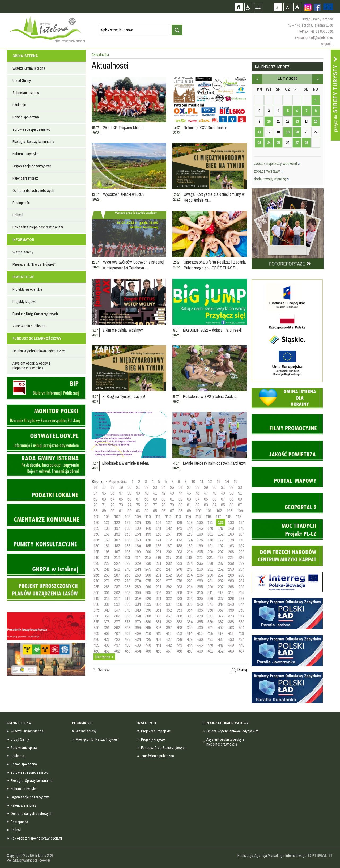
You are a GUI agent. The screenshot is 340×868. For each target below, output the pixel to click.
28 (197, 487)
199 (138, 552)
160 (200, 534)
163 (231, 534)
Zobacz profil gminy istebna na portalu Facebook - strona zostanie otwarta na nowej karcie (317, 7)
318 (127, 598)
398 (179, 628)
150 (96, 534)
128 (179, 522)
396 (158, 628)
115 (198, 516)
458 (179, 651)
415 (200, 633)
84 (214, 505)
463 (231, 651)
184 (138, 546)
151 (107, 534)
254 (241, 569)
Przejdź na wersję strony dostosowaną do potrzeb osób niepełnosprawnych (248, 7)
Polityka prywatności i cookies (29, 860)
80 (180, 505)
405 (96, 633)
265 (200, 575)
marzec (318, 79)
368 (179, 616)
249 (190, 569)
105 (96, 516)
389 (241, 622)
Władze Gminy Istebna (29, 68)
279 (190, 581)
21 (138, 487)
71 (104, 505)
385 (200, 622)
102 (219, 511)
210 (96, 557)
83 (206, 505)
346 (107, 610)
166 (107, 540)
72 (112, 505)
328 (231, 598)
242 (117, 569)
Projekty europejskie (27, 289)
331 (107, 604)
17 (104, 487)
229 (138, 563)
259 (138, 575)
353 (179, 610)
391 (107, 628)
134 (241, 522)
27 (189, 487)
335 (148, 604)
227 (117, 563)
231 (158, 563)
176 (210, 540)
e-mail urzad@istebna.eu (314, 37)
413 (179, 633)
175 (200, 540)
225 (96, 563)
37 (121, 493)
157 (169, 534)
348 (127, 610)
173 (179, 540)
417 (220, 633)
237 (221, 563)
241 (107, 569)
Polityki (18, 215)
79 (172, 505)
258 (127, 575)
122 (117, 522)
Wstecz (104, 670)
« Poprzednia (116, 481)
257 (117, 575)
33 (240, 487)
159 (190, 534)
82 (197, 505)
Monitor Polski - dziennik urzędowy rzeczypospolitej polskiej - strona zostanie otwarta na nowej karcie (46, 416)
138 (127, 528)
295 (200, 587)
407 (117, 633)
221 (210, 557)
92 (129, 511)
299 (241, 587)
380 (148, 622)
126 (158, 522)
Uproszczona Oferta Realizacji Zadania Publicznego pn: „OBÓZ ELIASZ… (215, 265)
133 (231, 522)
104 (240, 511)
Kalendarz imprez (25, 178)
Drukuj (242, 670)
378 (127, 622)
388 (231, 622)
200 (148, 552)
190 (200, 546)
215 (148, 557)
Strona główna (238, 7)
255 (96, 575)
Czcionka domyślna (277, 7)
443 (179, 645)
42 (163, 493)
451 (107, 651)
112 (168, 516)
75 (138, 505)
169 (138, 540)
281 (210, 581)
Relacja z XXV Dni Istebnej (205, 128)
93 (138, 511)
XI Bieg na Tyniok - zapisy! (124, 396)
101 (209, 511)
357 (221, 610)
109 (138, 516)
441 (158, 645)
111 (158, 516)
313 (231, 592)
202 (169, 552)
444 (190, 645)
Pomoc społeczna (26, 117)
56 (129, 499)
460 (200, 651)
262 (169, 575)
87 (240, 505)
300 (96, 592)
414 (189, 633)
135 (96, 528)
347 (117, 610)
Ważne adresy (23, 252)
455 (148, 651)
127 (169, 522)
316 (107, 598)
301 (107, 592)
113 (178, 516)
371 (210, 616)
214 (137, 557)
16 (95, 487)
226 (107, 563)
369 (190, 616)
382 (169, 622)
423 (127, 639)
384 (190, 622)
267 (221, 575)
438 (127, 645)
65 (206, 499)
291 (158, 587)
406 (107, 633)
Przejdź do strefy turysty (335, 95)
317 (117, 598)
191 (210, 546)
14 (227, 481)
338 (179, 604)
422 (117, 639)
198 (127, 552)
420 (96, 639)
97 (172, 511)
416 (210, 633)
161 (210, 534)
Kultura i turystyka (25, 154)
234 (190, 563)
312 (220, 592)
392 (117, 628)
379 (138, 622)
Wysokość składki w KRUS (124, 194)
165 (96, 540)
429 (190, 639)
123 (127, 522)
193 (231, 546)
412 (169, 633)
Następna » (104, 657)
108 (127, 516)
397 (169, 628)
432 (221, 639)
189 (190, 546)
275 (148, 581)
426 (158, 639)
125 (148, 522)
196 (107, 552)
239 (241, 563)
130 (200, 522)
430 (200, 639)
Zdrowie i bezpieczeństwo (31, 129)
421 (107, 639)
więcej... (327, 43)
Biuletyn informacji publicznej (46, 388)
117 (218, 516)
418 (231, 633)
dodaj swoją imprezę (272, 179)
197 (117, 552)
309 (190, 592)
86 (231, 505)
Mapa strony (258, 7)
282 (221, 581)
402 (221, 628)
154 (138, 534)
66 (214, 499)
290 (148, 587)
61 (172, 499)
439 (138, 645)
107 (117, 516)
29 (206, 487)
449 (241, 645)
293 (179, 587)
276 (158, 581)
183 (127, 546)
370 (200, 616)
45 (189, 493)
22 (146, 487)
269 (241, 575)
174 (190, 540)
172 (169, 540)
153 (127, 534)
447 (221, 645)
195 (96, 552)
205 (200, 552)
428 (179, 639)
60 (163, 499)
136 (107, 528)
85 (223, 505)
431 (210, 639)
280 (200, 581)
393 (127, 628)
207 (221, 552)
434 (241, 639)
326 (210, 598)
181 (107, 546)
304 (138, 592)
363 (127, 616)
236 (210, 563)
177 (221, 540)
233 (179, 563)
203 (179, 552)
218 (179, 557)
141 (158, 528)
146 (210, 528)
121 (107, 522)
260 (148, 575)
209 (241, 552)
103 (229, 511)
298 (231, 587)
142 (169, 528)
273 (127, 581)
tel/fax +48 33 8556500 (316, 31)
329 (241, 598)
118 (228, 516)
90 (112, 511)
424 (138, 639)
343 (231, 604)
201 (158, 552)
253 (231, 569)
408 (127, 633)
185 (148, 546)
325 (200, 598)
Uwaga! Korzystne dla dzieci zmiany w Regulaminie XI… (214, 197)
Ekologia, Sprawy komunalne (33, 142)
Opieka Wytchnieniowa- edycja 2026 (39, 351)
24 (163, 487)
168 (127, 540)
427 (169, 639)
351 (158, 610)
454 (138, 651)
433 (231, 639)
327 (221, 598)
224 (241, 557)
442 (169, 645)
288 (127, 587)
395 (148, 628)
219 (189, 557)
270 (96, 581)
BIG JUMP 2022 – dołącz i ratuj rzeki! (212, 330)
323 (179, 598)
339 (190, 604)
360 (96, 616)
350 (148, 610)
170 (148, 540)
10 (193, 481)
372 (221, 616)
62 (180, 499)
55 (121, 499)
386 (210, 622)
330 (96, 604)
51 (240, 493)
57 (138, 499)
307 (169, 592)
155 (148, 534)
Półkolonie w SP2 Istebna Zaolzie (210, 396)
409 (138, 633)
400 (200, 628)
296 (210, 587)
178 (231, 540)
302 (117, 592)
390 (96, 628)
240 (96, 569)
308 (179, 592)
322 (169, 598)
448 (231, 645)
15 (235, 481)
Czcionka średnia (287, 7)
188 (179, 546)
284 (241, 581)
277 (169, 581)
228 (127, 563)
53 (104, 499)
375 (96, 622)
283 (231, 581)
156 (158, 534)
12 (210, 481)
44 (180, 493)
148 (231, 528)
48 (214, 493)
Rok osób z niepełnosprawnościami (38, 227)
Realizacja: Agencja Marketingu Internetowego (272, 856)
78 (163, 505)
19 (121, 487)
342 (221, 604)
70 (95, 505)
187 (169, 546)
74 (129, 505)
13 (218, 481)
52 (95, 499)
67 (223, 499)
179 (241, 540)
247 (169, 569)
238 (231, 563)
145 (200, 528)
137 (117, 528)
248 (179, 569)
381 (158, 622)
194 (241, 546)
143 (179, 528)
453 (127, 651)
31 (223, 487)
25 (172, 487)
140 (148, 528)
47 (206, 493)
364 (138, 616)
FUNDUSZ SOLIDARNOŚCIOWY (37, 338)
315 (96, 598)
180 (96, 546)
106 (107, 516)
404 (241, 628)
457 (169, 651)
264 (190, 575)
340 (200, 604)
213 (127, 557)
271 (107, 581)
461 (210, 651)
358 (231, 610)
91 (121, 511)
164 (241, 534)
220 (200, 557)
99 (189, 511)
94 (146, 511)
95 (155, 511)
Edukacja (19, 105)
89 (104, 511)
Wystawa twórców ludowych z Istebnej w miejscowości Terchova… (134, 265)
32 (231, 487)
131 (210, 522)
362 (117, 616)
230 (148, 563)
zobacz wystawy (269, 171)
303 (127, 592)
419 (241, 633)
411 (158, 633)
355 (200, 610)
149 (241, 528)
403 (231, 628)
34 (95, 493)
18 (112, 487)
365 (148, 616)
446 (210, 645)
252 (221, 569)
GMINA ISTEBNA (25, 56)
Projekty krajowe (24, 302)
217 (169, 557)
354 (190, 610)
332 (117, 604)
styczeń (257, 79)
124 (138, 522)
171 (158, 540)
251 (210, 569)
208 (231, 552)
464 (241, 651)
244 (138, 569)
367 (169, 616)
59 (155, 499)
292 (169, 587)
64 (197, 499)
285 (96, 587)
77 (155, 505)
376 (107, 622)
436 (107, 645)
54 (112, 499)
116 (208, 516)
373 (231, 616)
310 (200, 592)
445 (200, 645)
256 (107, 575)
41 (155, 493)
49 (223, 493)
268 (231, 575)
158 (179, 534)
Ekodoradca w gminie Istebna (126, 463)
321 (158, 598)
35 (104, 493)
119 (239, 516)
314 (241, 592)
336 (158, 604)
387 (221, 622)
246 (158, 569)
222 (220, 557)
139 (138, 528)
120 (96, 522)
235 (200, 563)
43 (172, 493)
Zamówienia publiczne (29, 326)
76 (146, 505)
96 (163, 511)
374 (241, 616)
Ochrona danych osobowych (33, 190)
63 (189, 499)
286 (107, 587)
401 (210, 628)
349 (138, 610)
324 (190, 598)
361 (107, 616)
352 (169, 610)
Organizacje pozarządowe (32, 166)
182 (117, 546)
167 (117, 540)
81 (189, 505)
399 (190, 628)
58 (146, 499)
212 (117, 557)
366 (158, 616)
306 (158, 592)
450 (96, 651)
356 (210, 610)
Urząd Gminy (22, 81)
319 (138, 598)
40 (146, 493)
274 (138, 581)
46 (197, 493)
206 (210, 552)
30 (214, 487)
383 (179, 622)
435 (96, 645)
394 (138, 628)
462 (221, 651)
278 (179, 581)
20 (129, 487)
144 (190, 528)
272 (117, 581)
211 (107, 557)
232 (169, 563)
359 (241, 610)
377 (117, 622)
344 (241, 604)
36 (112, 493)
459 (190, 651)
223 (231, 557)
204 (190, 552)
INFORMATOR (23, 240)
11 (201, 481)
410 (148, 633)
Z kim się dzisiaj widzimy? (123, 330)
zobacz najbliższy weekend (277, 163)
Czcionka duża (297, 7)
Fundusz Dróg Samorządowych (35, 314)
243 (127, 569)
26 (180, 487)
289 (138, 587)
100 (198, 511)
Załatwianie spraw (26, 93)
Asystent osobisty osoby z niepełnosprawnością (31, 366)
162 (221, 534)
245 (148, 569)
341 (210, 604)
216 (158, 557)
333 (127, 604)
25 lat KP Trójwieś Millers (123, 128)
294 (190, 587)
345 (96, 610)
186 (158, 546)
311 (210, 592)
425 (148, 639)
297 (221, 587)
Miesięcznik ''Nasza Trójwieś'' (34, 264)
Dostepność (21, 203)
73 (121, 505)
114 (188, 516)
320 (148, 598)
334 (138, 604)
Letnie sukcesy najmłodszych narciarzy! (214, 463)
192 (221, 546)
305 (148, 592)
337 (169, 604)
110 (148, 516)
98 (180, 511)
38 (129, 493)
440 (148, 645)
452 (117, 651)
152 (117, 534)
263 (179, 575)
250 (200, 569)
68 (231, 499)
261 (158, 575)
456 (158, 651)
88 (95, 511)
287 (117, 587)
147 (221, 528)
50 (231, 493)
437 (117, 645)
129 (190, 522)
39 (138, 493)
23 (155, 487)
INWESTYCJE (23, 277)
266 (210, 575)
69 (240, 499)
